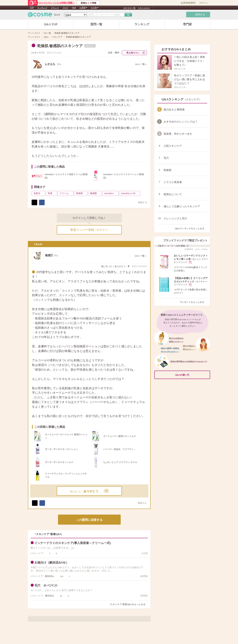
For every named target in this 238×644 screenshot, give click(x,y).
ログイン (204, 3)
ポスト (34, 202)
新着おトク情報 (89, 3)
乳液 (52, 193)
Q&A (74, 8)
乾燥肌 (81, 193)
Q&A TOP (51, 24)
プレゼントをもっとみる (193, 302)
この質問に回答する (89, 520)
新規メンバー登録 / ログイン (89, 230)
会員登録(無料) (188, 3)
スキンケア (38, 53)
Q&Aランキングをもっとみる (191, 229)
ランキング (42, 8)
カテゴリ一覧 (129, 8)
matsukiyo (111, 193)
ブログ (65, 8)
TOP (32, 8)
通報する (141, 202)
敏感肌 (96, 193)
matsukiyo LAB (130, 193)
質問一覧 (96, 24)
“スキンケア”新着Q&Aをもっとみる (127, 604)
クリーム (66, 193)
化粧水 (39, 193)
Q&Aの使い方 (192, 375)
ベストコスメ (144, 8)
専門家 (187, 24)
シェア (42, 202)
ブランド (55, 8)
